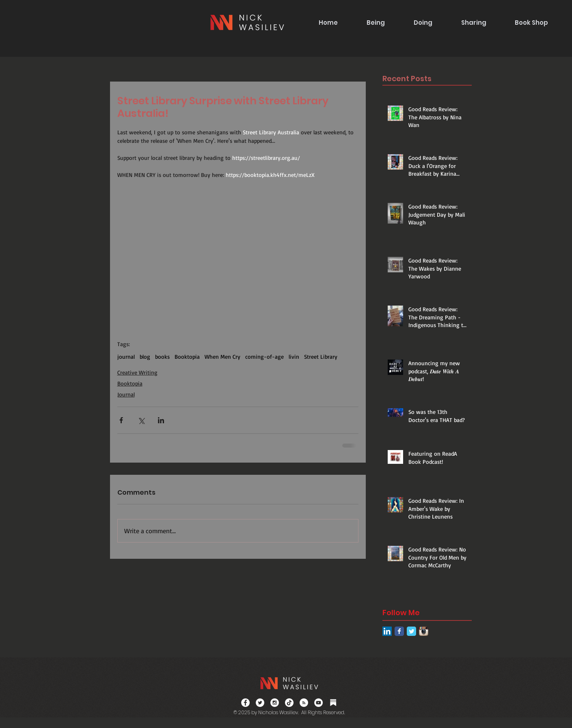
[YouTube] (318, 703)
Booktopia (187, 356)
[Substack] (333, 703)
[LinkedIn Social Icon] (387, 631)
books (162, 356)
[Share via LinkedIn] (161, 420)
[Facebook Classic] (399, 631)
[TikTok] (289, 703)
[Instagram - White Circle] (275, 703)
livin (294, 356)
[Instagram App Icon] (424, 631)
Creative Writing (137, 372)
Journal (126, 394)
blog (145, 356)
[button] (376, 23)
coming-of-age (264, 356)
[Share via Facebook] (121, 420)
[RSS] (304, 703)
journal (126, 356)
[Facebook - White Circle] (245, 703)
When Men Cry (222, 356)
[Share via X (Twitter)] (141, 420)
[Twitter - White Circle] (260, 703)
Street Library (321, 356)
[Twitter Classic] (411, 631)
